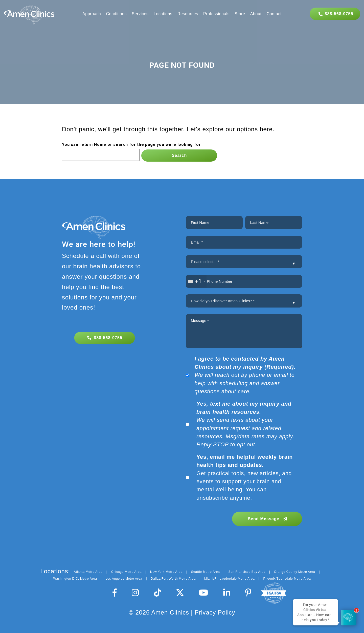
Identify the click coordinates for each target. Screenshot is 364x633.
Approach (92, 14)
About (256, 14)
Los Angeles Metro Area (124, 579)
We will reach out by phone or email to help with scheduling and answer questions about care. (245, 375)
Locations (163, 14)
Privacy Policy (215, 612)
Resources (188, 14)
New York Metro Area (166, 572)
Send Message (268, 519)
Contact (274, 14)
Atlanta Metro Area (88, 572)
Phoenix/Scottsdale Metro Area (287, 579)
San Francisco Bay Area (247, 572)
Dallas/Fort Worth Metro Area (173, 579)
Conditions (116, 14)
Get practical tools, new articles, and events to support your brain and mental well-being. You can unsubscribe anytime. (245, 477)
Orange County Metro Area (295, 572)
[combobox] (196, 281)
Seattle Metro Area (206, 572)
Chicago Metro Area (126, 572)
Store (240, 14)
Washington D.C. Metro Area (75, 579)
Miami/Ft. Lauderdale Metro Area (230, 579)
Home (100, 145)
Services (140, 14)
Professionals (216, 14)
